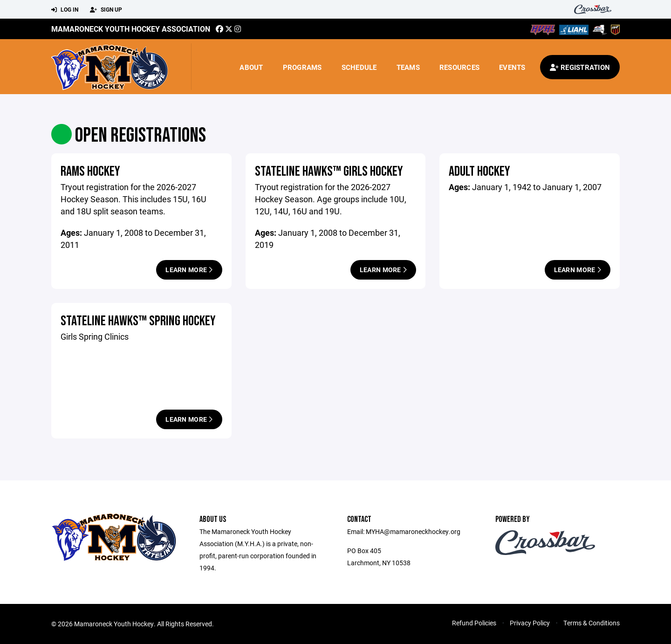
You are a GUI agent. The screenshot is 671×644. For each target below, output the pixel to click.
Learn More (189, 270)
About (251, 67)
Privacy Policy (530, 623)
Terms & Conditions (592, 623)
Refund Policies (474, 623)
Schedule (359, 67)
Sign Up (106, 10)
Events (512, 67)
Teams (408, 67)
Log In (65, 10)
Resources (459, 67)
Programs (302, 67)
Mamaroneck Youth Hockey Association (131, 29)
